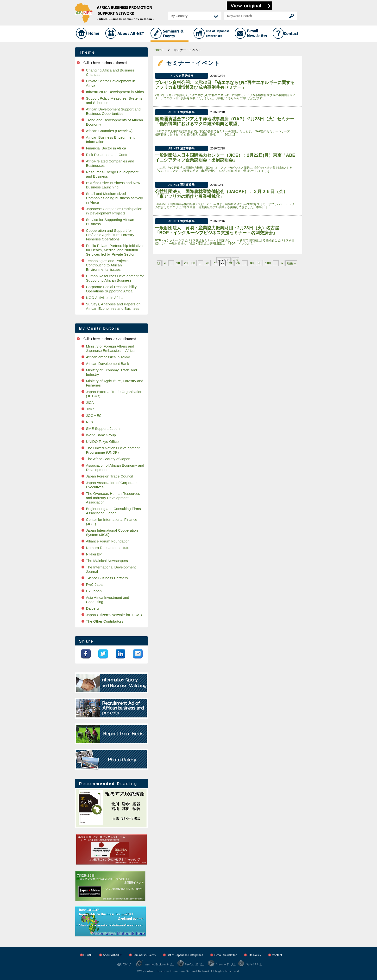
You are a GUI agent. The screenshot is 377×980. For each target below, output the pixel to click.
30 (193, 263)
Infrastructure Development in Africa (115, 92)
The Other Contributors (105, 621)
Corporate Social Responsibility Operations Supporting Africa (111, 289)
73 (230, 263)
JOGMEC (94, 416)
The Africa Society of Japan (108, 459)
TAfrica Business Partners (107, 578)
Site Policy (254, 955)
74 (238, 263)
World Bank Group (101, 435)
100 (268, 263)
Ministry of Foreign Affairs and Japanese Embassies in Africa (110, 348)
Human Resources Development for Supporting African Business (115, 278)
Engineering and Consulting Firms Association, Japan (113, 511)
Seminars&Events (144, 955)
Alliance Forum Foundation (108, 541)
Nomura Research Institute (108, 548)
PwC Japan (95, 584)
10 (178, 263)
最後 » (291, 263)
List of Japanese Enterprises (185, 955)
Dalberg (92, 608)
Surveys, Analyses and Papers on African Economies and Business (113, 306)
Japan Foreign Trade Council (110, 476)
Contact (277, 955)
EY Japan (94, 591)
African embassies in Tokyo (108, 357)
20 (186, 263)
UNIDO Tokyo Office (102, 442)
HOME (88, 955)
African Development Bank (108, 364)
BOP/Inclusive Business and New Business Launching (113, 185)
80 (252, 263)
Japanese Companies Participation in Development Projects (114, 211)
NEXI (90, 422)
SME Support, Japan (103, 429)
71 (215, 263)
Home (159, 50)
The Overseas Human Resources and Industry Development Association (113, 498)
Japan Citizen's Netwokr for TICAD (114, 615)
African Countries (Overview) (109, 131)
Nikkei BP (94, 554)
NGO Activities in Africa (105, 298)
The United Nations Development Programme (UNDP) (113, 450)
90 (259, 263)
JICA (90, 403)
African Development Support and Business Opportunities (113, 111)
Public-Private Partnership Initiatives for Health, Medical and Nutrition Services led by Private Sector (115, 250)
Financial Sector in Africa (106, 148)
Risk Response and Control (108, 155)
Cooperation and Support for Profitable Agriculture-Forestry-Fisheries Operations (111, 235)
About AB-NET (112, 955)
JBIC (90, 409)
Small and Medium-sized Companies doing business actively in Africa (115, 198)
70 (207, 263)
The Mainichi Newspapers (107, 561)
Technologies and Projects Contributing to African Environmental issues (107, 265)
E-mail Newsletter (225, 955)
